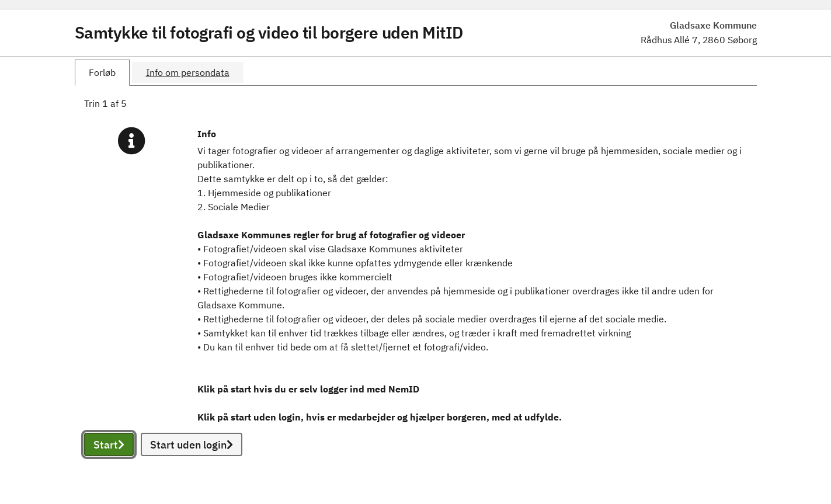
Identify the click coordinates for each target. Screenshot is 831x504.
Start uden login (192, 445)
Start (109, 445)
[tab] (102, 73)
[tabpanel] (416, 290)
